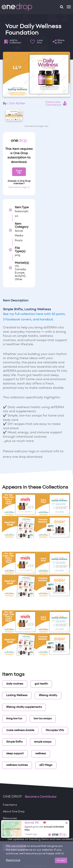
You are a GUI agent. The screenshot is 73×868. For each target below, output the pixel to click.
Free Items (10, 805)
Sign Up (19, 172)
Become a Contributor (41, 797)
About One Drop (14, 812)
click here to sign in (19, 187)
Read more (13, 860)
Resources (10, 818)
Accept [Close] (61, 860)
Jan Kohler (17, 104)
